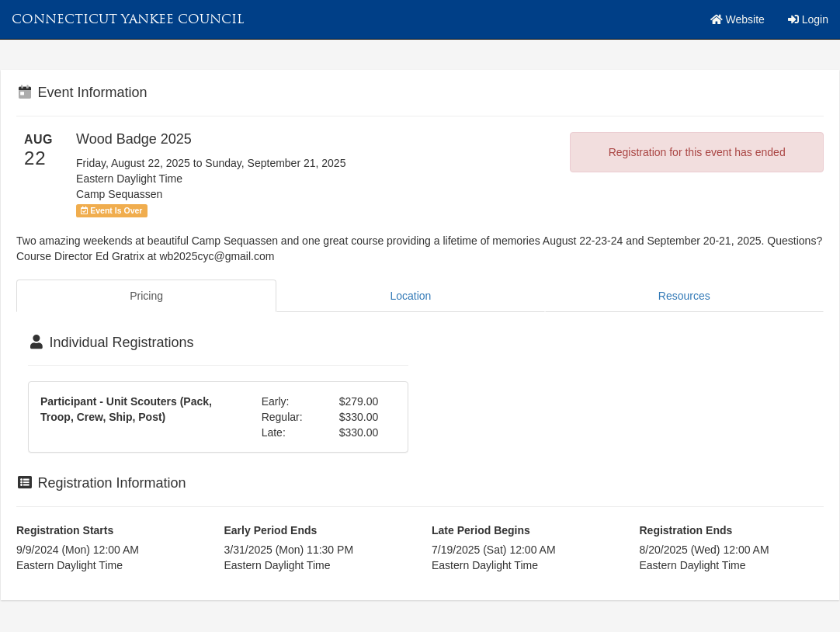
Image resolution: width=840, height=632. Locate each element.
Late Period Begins (481, 530)
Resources (684, 296)
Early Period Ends (271, 530)
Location (410, 296)
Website (738, 19)
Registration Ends (686, 530)
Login (808, 19)
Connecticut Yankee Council (128, 19)
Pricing (146, 296)
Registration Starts (65, 530)
